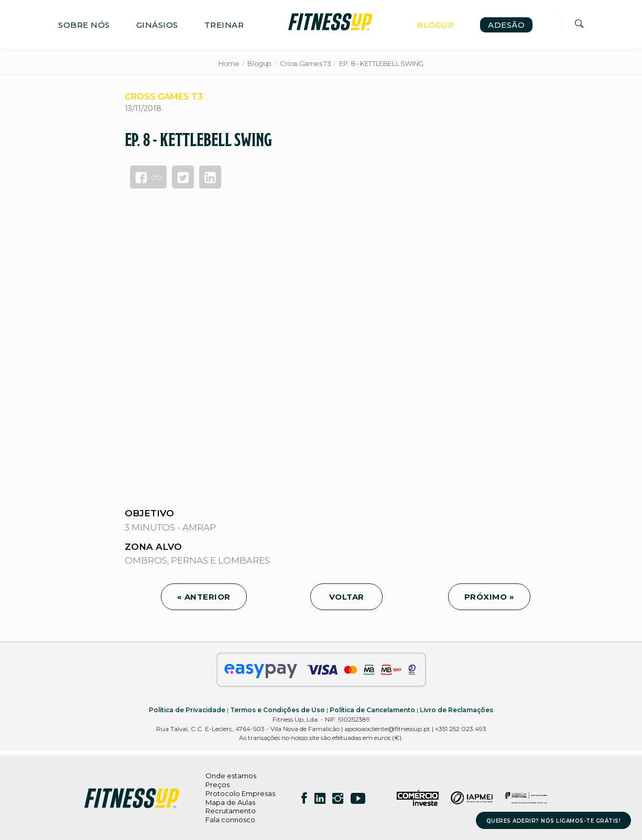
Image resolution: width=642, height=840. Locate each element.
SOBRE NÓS (84, 25)
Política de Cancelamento (372, 710)
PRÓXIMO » (489, 597)
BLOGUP (435, 25)
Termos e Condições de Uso (278, 710)
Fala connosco (230, 820)
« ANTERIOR (204, 597)
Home (229, 63)
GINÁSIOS (157, 25)
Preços (217, 784)
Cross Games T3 (306, 63)
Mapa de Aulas (230, 802)
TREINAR (224, 25)
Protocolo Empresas (240, 793)
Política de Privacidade (187, 710)
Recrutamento (231, 811)
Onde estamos (231, 776)
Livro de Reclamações (456, 710)
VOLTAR (346, 597)
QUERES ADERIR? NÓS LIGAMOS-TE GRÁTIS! (554, 821)
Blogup (259, 63)
